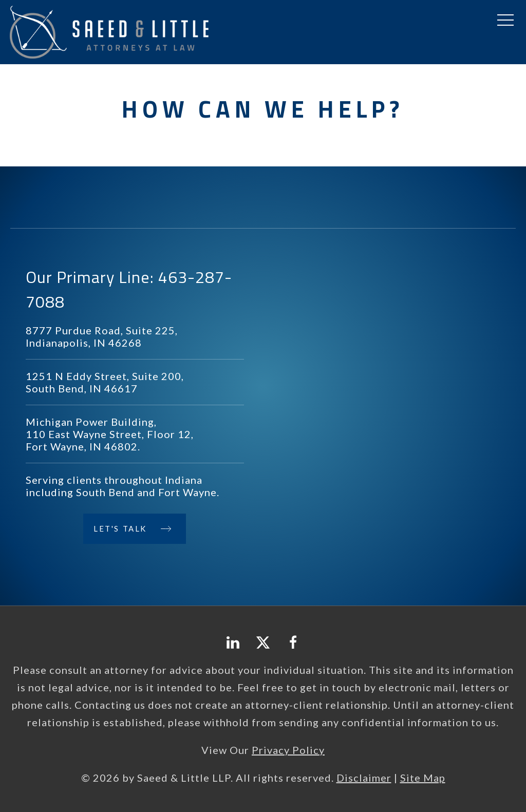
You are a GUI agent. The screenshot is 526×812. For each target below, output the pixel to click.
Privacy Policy (288, 750)
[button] (505, 21)
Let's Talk (120, 528)
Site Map (423, 778)
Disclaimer (364, 778)
